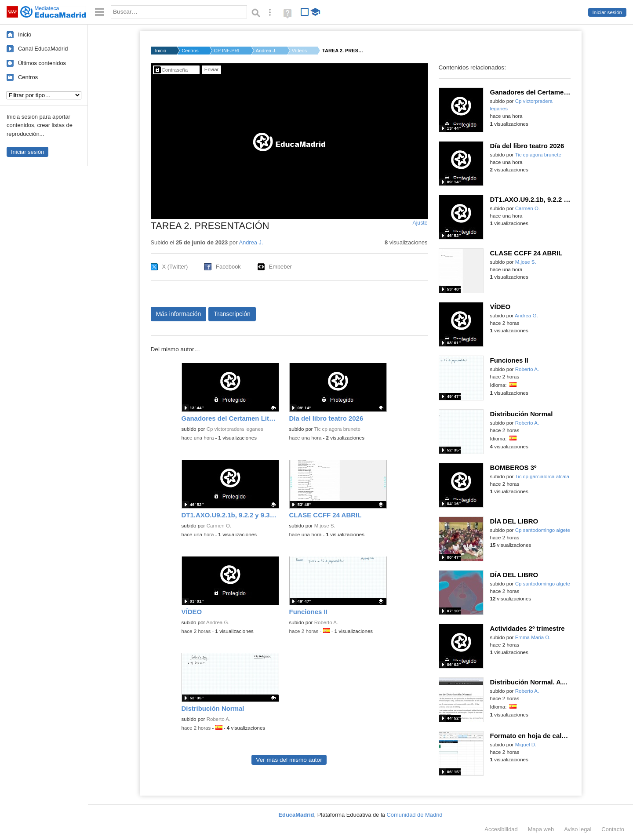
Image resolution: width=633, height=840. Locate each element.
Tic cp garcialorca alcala (542, 476)
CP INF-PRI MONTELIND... (227, 51)
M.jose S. (325, 526)
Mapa (541, 829)
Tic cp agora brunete (337, 429)
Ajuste (420, 223)
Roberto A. (326, 622)
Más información (179, 314)
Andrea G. (218, 622)
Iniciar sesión (607, 12)
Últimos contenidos (42, 63)
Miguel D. (526, 745)
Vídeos (299, 51)
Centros (28, 77)
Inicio (25, 35)
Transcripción (232, 314)
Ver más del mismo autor (289, 760)
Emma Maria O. (533, 637)
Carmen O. (219, 526)
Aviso (578, 829)
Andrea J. (266, 51)
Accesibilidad (501, 829)
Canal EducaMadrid (43, 49)
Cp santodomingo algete (543, 530)
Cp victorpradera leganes (235, 429)
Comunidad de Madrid (415, 815)
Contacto (613, 829)
